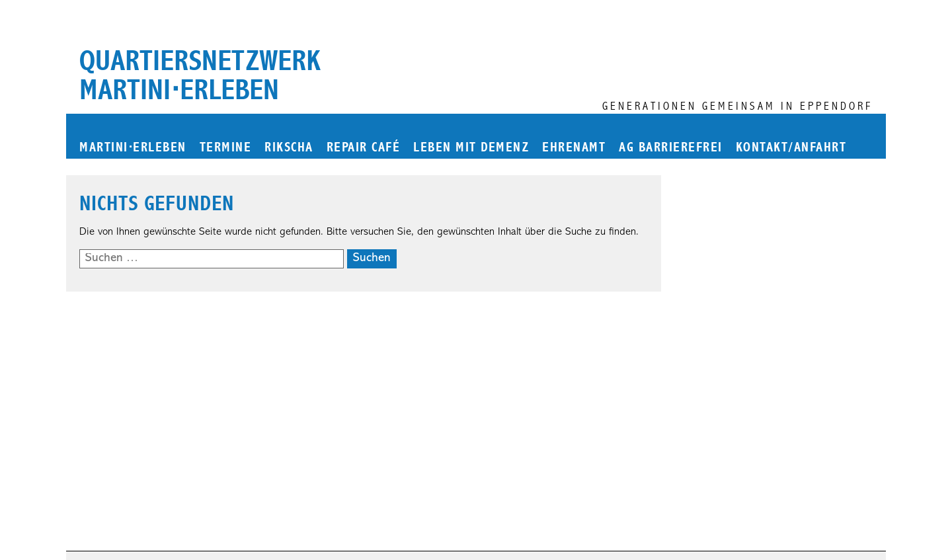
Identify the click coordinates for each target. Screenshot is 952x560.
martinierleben (133, 148)
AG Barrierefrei (671, 148)
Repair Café (364, 148)
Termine (226, 148)
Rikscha (289, 148)
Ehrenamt (574, 148)
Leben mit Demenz (471, 148)
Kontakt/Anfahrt (791, 148)
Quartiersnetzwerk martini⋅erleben (200, 75)
